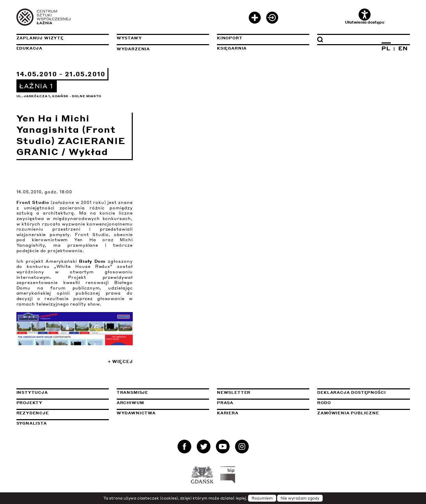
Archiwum (130, 403)
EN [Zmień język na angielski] (403, 48)
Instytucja (32, 392)
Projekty (30, 403)
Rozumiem (262, 498)
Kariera (228, 413)
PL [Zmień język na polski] (386, 48)
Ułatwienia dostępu (365, 17)
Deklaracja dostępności (351, 392)
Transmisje (163, 392)
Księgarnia (232, 48)
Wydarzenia (133, 49)
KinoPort (230, 38)
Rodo (324, 403)
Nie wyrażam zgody (300, 498)
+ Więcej (120, 361)
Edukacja (30, 48)
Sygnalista (32, 423)
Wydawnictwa (136, 413)
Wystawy (129, 38)
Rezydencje (33, 413)
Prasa (225, 403)
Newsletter (234, 392)
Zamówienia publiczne (363, 413)
